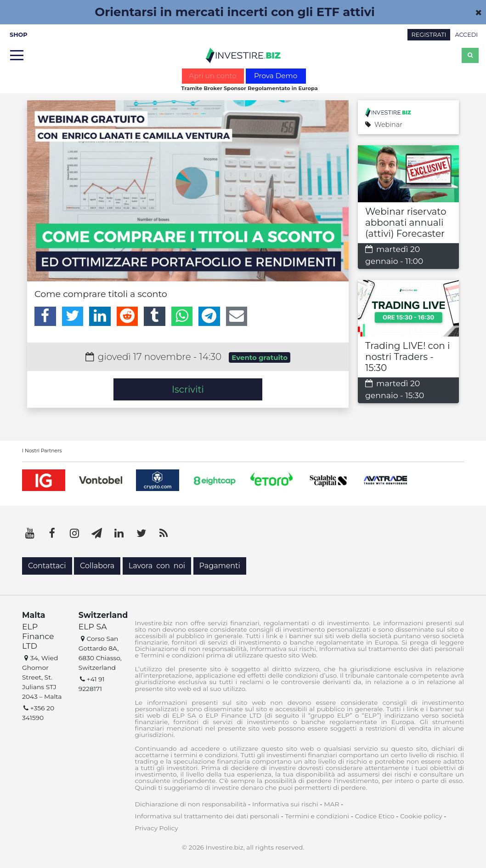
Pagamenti (220, 566)
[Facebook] (45, 316)
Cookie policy (421, 816)
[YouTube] (30, 533)
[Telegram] (209, 316)
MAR (331, 804)
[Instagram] (74, 533)
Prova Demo (276, 76)
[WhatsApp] (182, 316)
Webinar (384, 125)
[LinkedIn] (100, 316)
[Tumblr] (155, 316)
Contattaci (47, 566)
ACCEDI (466, 35)
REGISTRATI (429, 35)
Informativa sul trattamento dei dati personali (207, 816)
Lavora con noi (157, 566)
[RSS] (164, 533)
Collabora (97, 566)
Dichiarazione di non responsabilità (191, 804)
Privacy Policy (157, 828)
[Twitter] (73, 316)
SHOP (19, 35)
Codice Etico (375, 816)
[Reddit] (127, 316)
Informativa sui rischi (285, 804)
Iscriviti (188, 389)
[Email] (237, 316)
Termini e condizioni (317, 816)
